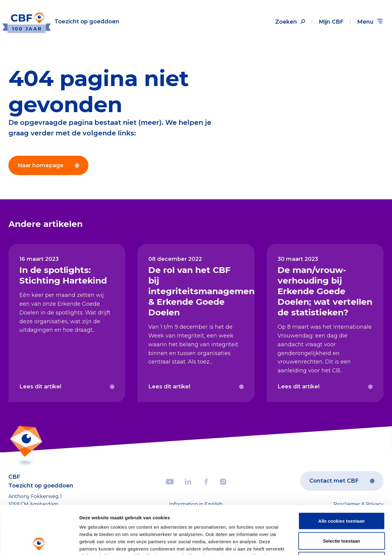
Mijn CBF (331, 22)
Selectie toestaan (342, 495)
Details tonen (327, 543)
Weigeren (341, 515)
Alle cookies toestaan (341, 475)
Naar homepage (48, 165)
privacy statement (229, 518)
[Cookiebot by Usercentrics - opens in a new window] (39, 543)
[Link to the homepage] (61, 22)
